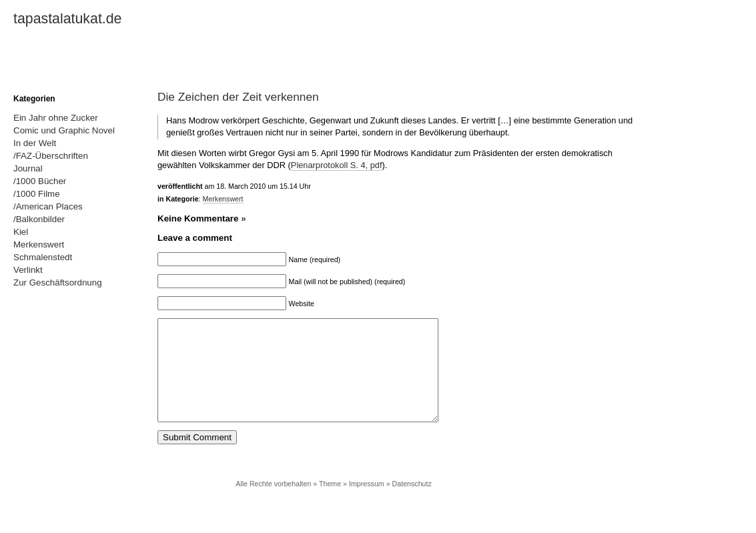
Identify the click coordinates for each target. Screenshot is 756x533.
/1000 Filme (37, 194)
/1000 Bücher (40, 181)
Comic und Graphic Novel (64, 130)
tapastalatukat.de (67, 19)
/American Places (48, 206)
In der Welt (35, 143)
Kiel (21, 232)
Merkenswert (223, 199)
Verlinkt (28, 270)
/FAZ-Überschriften (51, 156)
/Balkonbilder (39, 219)
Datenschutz (412, 504)
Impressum (367, 504)
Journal (28, 168)
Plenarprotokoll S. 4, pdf (337, 165)
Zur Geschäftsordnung (58, 283)
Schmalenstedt (43, 257)
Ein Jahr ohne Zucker (56, 118)
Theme (330, 504)
